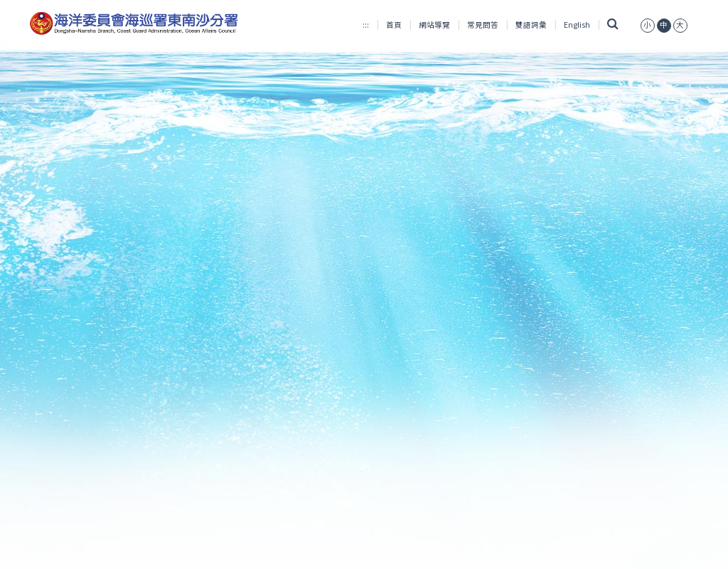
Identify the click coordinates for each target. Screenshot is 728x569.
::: (366, 25)
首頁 (394, 25)
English (577, 25)
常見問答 (483, 25)
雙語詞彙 (531, 25)
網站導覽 (434, 25)
